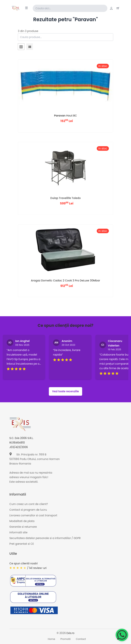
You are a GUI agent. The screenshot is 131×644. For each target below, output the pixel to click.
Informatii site (18, 532)
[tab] (21, 47)
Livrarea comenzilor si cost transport (33, 515)
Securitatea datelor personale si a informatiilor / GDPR (45, 538)
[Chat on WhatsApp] (122, 635)
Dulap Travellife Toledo (65, 198)
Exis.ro (70, 633)
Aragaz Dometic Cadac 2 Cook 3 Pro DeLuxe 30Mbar (65, 280)
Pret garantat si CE (22, 544)
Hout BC (65, 116)
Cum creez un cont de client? (29, 504)
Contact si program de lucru (28, 510)
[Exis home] (16, 8)
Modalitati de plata (22, 521)
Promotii (65, 639)
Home (51, 639)
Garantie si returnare (23, 527)
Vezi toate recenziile (65, 391)
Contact (81, 639)
